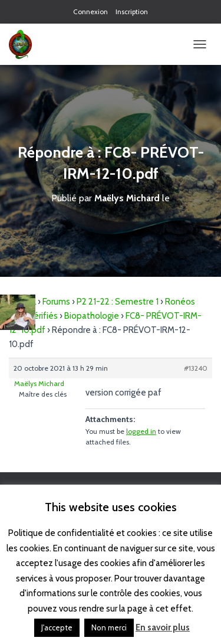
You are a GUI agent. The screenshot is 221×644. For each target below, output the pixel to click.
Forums (56, 302)
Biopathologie (92, 316)
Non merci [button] (109, 627)
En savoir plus (163, 627)
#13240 (196, 368)
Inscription (132, 12)
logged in (141, 431)
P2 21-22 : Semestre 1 (118, 302)
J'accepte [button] (57, 627)
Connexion (90, 12)
